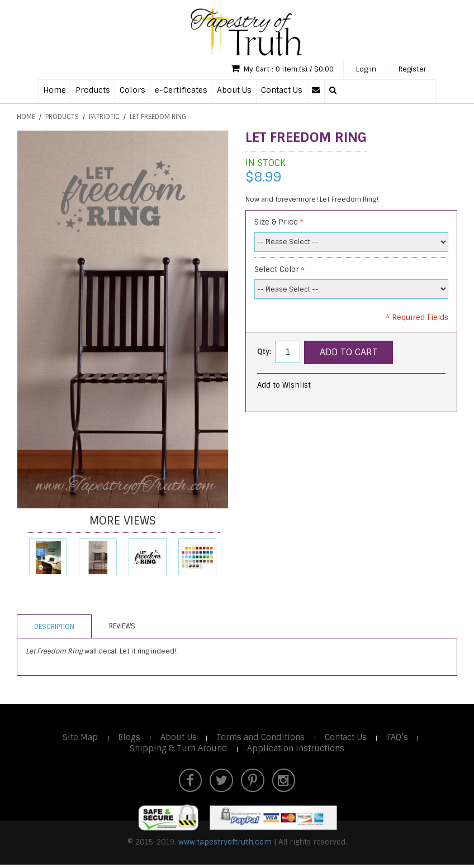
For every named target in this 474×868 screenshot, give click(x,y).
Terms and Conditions (262, 738)
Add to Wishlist (284, 386)
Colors (132, 91)
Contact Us (282, 91)
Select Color (277, 271)
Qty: (264, 353)
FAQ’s (402, 738)
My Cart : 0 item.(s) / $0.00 (269, 70)
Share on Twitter (379, 388)
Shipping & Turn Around (177, 750)
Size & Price (276, 224)
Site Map (77, 738)
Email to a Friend (334, 388)
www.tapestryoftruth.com (225, 845)
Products (93, 91)
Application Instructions (297, 750)
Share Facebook (357, 388)
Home (54, 91)
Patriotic (104, 118)
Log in (359, 70)
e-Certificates (181, 91)
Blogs (127, 738)
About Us (234, 91)
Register (410, 70)
